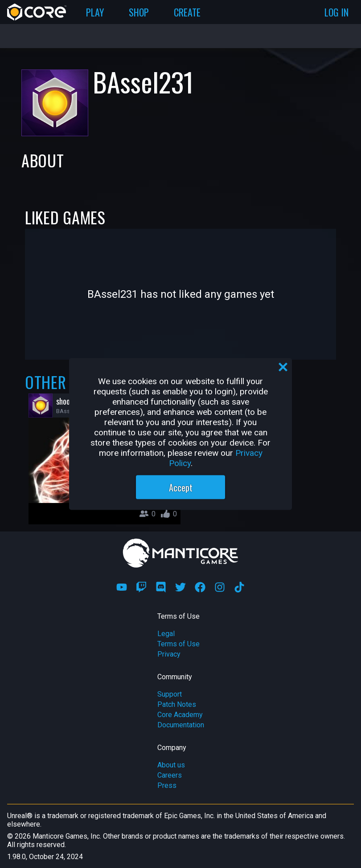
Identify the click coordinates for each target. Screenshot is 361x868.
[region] (180, 434)
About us (171, 765)
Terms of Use (178, 644)
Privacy (169, 654)
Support (170, 694)
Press (167, 785)
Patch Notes (177, 704)
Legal (166, 634)
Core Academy (180, 715)
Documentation (181, 725)
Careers (170, 775)
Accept (181, 487)
